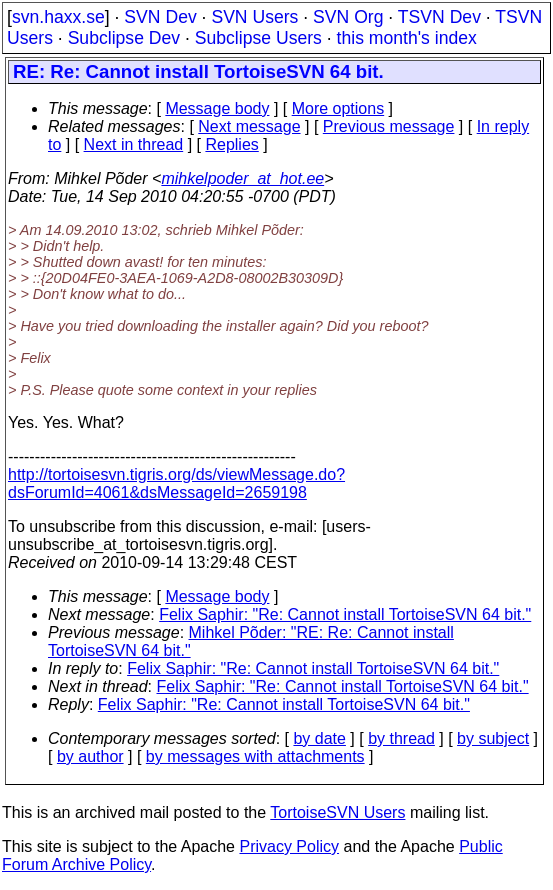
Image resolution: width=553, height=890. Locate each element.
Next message (249, 126)
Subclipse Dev (124, 38)
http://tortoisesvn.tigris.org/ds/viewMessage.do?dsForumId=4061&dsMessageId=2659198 (176, 483)
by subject (493, 738)
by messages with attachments (255, 756)
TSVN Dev (439, 17)
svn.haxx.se (58, 17)
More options (338, 108)
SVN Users (254, 17)
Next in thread (134, 144)
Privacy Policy (289, 846)
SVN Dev (160, 17)
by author (90, 756)
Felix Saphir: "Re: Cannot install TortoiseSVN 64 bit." (345, 614)
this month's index (407, 38)
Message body (217, 108)
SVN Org (348, 17)
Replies (231, 144)
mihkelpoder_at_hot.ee (242, 178)
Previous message (389, 126)
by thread (401, 738)
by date (319, 738)
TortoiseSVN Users (337, 812)
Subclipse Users (258, 38)
